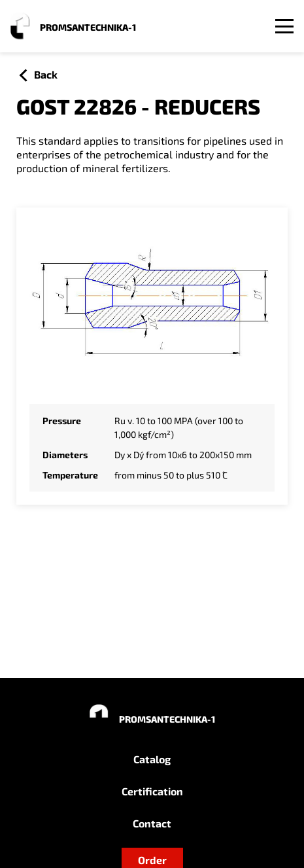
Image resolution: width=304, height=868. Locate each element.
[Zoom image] (152, 302)
